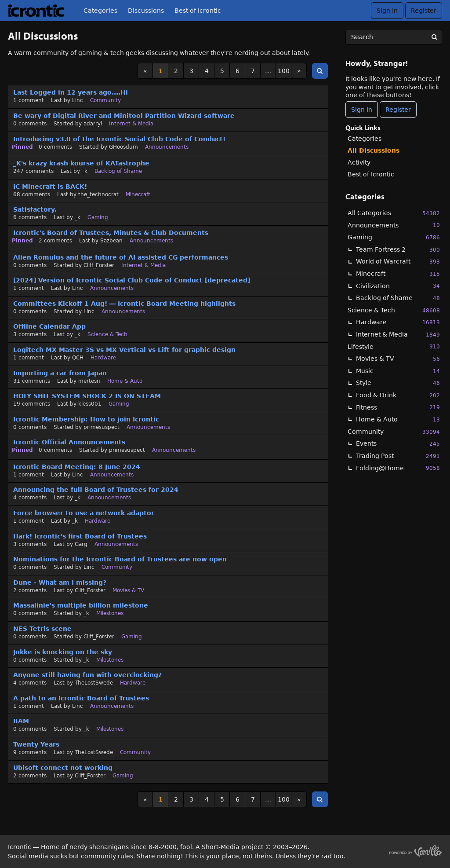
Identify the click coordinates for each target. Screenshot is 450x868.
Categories (100, 11)
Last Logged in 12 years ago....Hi (71, 92)
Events (398, 444)
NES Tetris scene (42, 629)
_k (85, 171)
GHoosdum (123, 147)
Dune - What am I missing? (60, 582)
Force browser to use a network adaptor (84, 513)
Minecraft (398, 274)
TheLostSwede (94, 683)
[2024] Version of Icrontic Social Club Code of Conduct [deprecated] (132, 280)
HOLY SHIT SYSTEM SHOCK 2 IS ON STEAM (87, 396)
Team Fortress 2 (398, 250)
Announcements (394, 225)
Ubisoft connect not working (63, 768)
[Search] (434, 37)
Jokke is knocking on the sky (63, 652)
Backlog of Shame (398, 298)
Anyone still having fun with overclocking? (87, 675)
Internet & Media (398, 335)
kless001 (90, 404)
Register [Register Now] (398, 110)
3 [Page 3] (191, 71)
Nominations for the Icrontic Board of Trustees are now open (120, 559)
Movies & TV (398, 359)
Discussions (146, 11)
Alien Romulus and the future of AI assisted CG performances (121, 257)
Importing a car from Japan (60, 373)
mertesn (89, 381)
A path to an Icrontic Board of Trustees (81, 698)
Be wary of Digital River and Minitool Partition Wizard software (124, 116)
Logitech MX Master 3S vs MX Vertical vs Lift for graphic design (124, 350)
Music (398, 371)
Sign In (387, 11)
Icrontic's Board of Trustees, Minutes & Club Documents (111, 233)
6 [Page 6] (238, 71)
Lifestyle (394, 346)
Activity (359, 162)
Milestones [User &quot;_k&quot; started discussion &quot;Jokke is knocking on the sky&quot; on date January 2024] (110, 660)
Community (394, 432)
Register (424, 11)
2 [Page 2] (176, 71)
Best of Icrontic (198, 11)
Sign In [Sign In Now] (362, 110)
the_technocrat (98, 194)
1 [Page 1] (161, 71)
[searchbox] (394, 37)
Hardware (398, 322)
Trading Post (398, 456)
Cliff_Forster (99, 265)
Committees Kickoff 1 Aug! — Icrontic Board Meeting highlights (124, 304)
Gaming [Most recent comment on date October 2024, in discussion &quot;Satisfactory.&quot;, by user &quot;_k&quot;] (98, 217)
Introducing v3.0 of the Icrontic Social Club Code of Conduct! (119, 139)
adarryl (93, 124)
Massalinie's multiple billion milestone (81, 605)
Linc (78, 100)
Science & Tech (394, 310)
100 (284, 71)
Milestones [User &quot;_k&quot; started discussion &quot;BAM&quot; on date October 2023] (110, 729)
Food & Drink (398, 395)
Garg (81, 544)
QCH (78, 358)
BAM (21, 721)
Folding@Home (398, 468)
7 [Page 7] (253, 71)
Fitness (398, 407)
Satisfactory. (35, 209)
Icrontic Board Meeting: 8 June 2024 (77, 467)
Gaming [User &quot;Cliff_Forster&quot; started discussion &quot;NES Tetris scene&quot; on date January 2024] (132, 637)
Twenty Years (36, 744)
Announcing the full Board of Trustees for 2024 (96, 490)
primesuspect (102, 427)
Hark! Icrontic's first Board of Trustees (80, 536)
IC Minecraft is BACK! (50, 187)
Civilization (398, 286)
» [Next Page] (299, 71)
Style (398, 383)
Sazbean (111, 241)
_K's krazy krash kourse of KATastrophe (81, 163)
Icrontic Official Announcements (69, 442)
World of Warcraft (398, 262)
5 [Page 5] (222, 71)
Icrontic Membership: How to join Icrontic (86, 419)
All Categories (394, 213)
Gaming (394, 237)
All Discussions (374, 150)
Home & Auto (398, 419)
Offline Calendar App (49, 326)
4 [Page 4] (207, 71)
